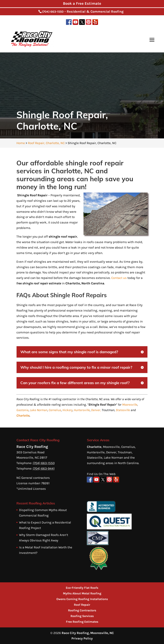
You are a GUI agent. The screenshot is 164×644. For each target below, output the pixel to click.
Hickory (67, 410)
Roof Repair (82, 605)
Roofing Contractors (82, 610)
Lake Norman (39, 410)
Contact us (119, 278)
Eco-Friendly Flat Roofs (82, 588)
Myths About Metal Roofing (82, 593)
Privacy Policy (82, 638)
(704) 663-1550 (53, 12)
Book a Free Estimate (82, 3)
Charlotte (23, 415)
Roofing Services (82, 616)
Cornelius (55, 410)
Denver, (96, 410)
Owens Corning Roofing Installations (82, 599)
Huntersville (82, 410)
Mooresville (130, 405)
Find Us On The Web (101, 474)
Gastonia (22, 410)
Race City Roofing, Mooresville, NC (88, 633)
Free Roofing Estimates (82, 622)
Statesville (123, 410)
